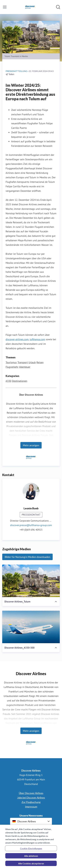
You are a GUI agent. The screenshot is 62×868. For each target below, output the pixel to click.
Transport (23, 362)
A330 (8, 381)
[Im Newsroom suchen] (58, 7)
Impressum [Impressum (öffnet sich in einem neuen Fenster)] (31, 807)
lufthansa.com (37, 339)
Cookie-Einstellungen (31, 850)
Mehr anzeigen (31, 445)
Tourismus (11, 362)
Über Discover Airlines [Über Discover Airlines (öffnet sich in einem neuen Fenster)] (31, 793)
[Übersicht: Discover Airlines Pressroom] (30, 7)
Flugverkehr (12, 367)
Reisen (40, 362)
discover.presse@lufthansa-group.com (31, 525)
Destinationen (20, 381)
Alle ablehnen (31, 857)
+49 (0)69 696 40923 (31, 530)
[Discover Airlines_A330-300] (31, 627)
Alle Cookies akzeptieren (31, 865)
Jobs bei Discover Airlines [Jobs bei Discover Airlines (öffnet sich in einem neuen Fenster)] (31, 798)
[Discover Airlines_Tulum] (31, 581)
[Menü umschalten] (5, 7)
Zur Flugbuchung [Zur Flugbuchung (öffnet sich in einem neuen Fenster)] (31, 802)
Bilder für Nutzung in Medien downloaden (27, 557)
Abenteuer (25, 367)
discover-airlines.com (17, 339)
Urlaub (32, 362)
